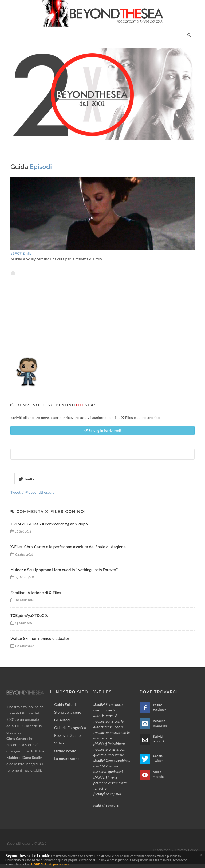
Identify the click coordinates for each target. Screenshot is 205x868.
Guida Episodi (65, 704)
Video (59, 743)
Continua (39, 864)
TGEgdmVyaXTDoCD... (30, 616)
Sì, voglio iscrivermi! (102, 430)
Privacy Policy (187, 850)
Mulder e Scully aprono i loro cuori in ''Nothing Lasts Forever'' (64, 570)
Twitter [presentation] (27, 479)
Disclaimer (161, 850)
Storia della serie (68, 712)
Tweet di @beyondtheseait (32, 492)
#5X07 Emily (21, 253)
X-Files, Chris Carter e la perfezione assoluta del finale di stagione (68, 547)
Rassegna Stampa (68, 735)
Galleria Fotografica (70, 728)
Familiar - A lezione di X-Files (36, 593)
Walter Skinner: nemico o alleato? (40, 639)
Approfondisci (59, 864)
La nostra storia (67, 758)
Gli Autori (62, 720)
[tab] (27, 478)
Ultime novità (65, 751)
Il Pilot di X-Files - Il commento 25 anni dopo (49, 524)
